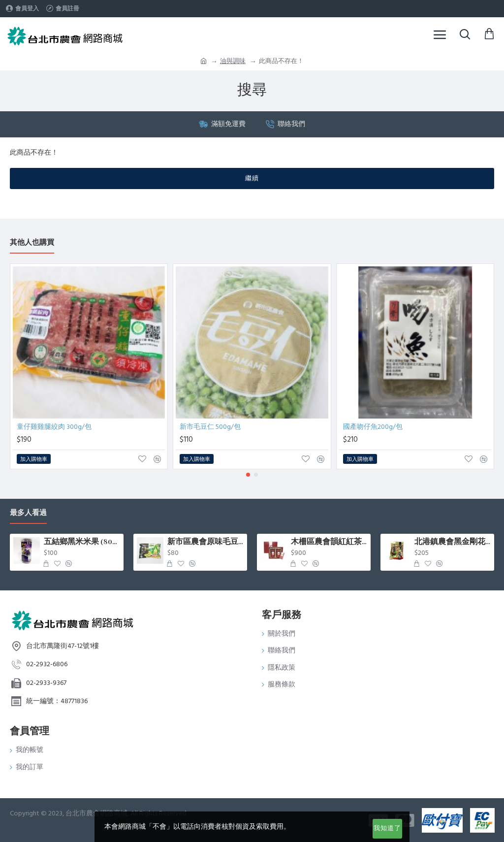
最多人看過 (28, 513)
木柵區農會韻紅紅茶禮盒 (329, 542)
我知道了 (387, 828)
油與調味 (233, 61)
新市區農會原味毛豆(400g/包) (205, 542)
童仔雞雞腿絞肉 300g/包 (54, 427)
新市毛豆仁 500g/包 (210, 427)
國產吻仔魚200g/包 (373, 427)
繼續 (252, 178)
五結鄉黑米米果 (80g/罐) (82, 542)
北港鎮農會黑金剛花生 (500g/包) (453, 542)
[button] (248, 475)
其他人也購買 (32, 243)
